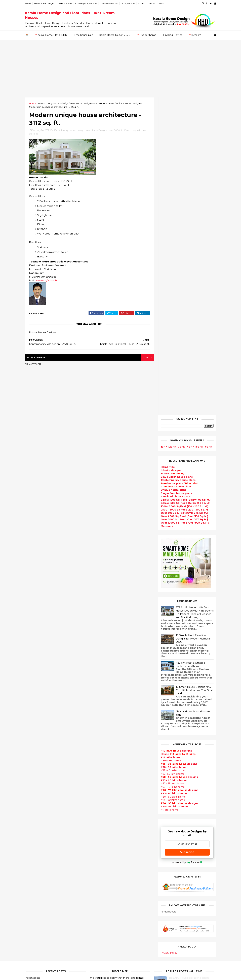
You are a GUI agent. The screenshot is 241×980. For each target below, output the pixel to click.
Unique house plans (173, 173)
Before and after (101, 959)
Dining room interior (103, 863)
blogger (146, 358)
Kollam (30, 833)
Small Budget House (103, 752)
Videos (95, 843)
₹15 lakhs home (170, 440)
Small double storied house (108, 780)
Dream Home (99, 919)
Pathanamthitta (36, 849)
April (32, 777)
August (33, 759)
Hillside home (99, 935)
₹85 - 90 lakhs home (172, 483)
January (34, 791)
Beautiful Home (101, 744)
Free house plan (84, 35)
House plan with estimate (107, 859)
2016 (33, 718)
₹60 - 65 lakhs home (172, 466)
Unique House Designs (129, 103)
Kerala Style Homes (103, 776)
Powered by (186, 545)
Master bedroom (101, 899)
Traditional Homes (110, 3)
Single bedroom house (105, 963)
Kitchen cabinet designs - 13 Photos (190, 756)
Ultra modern (99, 839)
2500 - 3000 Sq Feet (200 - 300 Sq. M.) (184, 192)
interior (95, 756)
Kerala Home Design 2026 (115, 35)
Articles (95, 827)
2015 (32, 723)
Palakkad (32, 846)
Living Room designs (104, 820)
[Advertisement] (120, 72)
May (31, 772)
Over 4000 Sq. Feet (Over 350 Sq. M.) (183, 199)
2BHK (172, 129)
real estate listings (185, 815)
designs (170, 153)
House (172, 156)
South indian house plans (107, 804)
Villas (94, 764)
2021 (32, 695)
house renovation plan (105, 907)
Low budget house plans (176, 159)
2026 (33, 672)
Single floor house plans (175, 176)
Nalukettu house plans (105, 943)
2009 (33, 806)
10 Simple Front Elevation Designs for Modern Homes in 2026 (193, 321)
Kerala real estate (102, 955)
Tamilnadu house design (106, 851)
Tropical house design (105, 867)
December (36, 740)
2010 (33, 801)
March (33, 782)
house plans (175, 169)
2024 (33, 682)
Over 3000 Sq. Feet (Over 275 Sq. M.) (183, 196)
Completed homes (102, 812)
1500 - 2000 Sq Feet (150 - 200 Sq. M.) (184, 189)
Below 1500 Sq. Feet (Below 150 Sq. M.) (185, 186)
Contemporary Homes (87, 3)
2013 (32, 732)
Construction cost (102, 831)
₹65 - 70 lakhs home (172, 470)
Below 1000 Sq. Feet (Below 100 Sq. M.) (185, 183)
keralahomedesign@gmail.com (177, 885)
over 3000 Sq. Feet (105, 103)
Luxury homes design (58, 103)
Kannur (31, 826)
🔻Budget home (147, 35)
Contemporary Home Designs (109, 724)
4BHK (42, 103)
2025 (33, 677)
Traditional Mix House (104, 923)
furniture (204, 796)
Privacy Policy (168, 636)
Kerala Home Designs (45, 3)
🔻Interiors (195, 35)
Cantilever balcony (102, 951)
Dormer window (101, 855)
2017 (33, 714)
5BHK (199, 129)
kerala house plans (102, 927)
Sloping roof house (103, 732)
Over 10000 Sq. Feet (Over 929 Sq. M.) (184, 206)
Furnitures (97, 939)
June (32, 768)
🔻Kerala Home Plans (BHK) (51, 35)
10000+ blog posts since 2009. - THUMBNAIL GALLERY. (53, 975)
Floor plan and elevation (106, 784)
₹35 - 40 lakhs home (172, 453)
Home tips (97, 931)
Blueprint (96, 947)
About (142, 3)
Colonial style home (103, 772)
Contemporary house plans (177, 163)
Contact (153, 3)
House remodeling (102, 915)
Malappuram (34, 843)
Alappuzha (33, 817)
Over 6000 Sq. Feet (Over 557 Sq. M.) (183, 202)
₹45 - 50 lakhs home (172, 456)
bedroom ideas (100, 847)
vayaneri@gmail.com (50, 281)
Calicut (46, 839)
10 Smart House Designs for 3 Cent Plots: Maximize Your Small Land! (194, 373)
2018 (33, 709)
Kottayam (32, 836)
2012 (32, 736)
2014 (33, 727)
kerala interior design (104, 808)
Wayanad (32, 859)
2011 (32, 796)
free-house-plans (102, 768)
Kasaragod (33, 830)
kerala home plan (101, 740)
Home (29, 3)
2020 (33, 700)
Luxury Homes (129, 3)
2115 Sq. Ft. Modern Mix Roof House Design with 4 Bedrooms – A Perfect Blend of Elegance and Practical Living (194, 295)
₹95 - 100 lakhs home (173, 489)
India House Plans (102, 736)
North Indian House (103, 879)
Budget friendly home (105, 816)
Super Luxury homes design (108, 796)
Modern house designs (105, 720)
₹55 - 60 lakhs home (173, 463)
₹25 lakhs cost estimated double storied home (189, 347)
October (34, 750)
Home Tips (167, 150)
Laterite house (100, 911)
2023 (33, 686)
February (34, 786)
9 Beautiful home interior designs (189, 688)
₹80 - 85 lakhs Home (172, 479)
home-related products (184, 799)
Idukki (30, 823)
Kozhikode (33, 839)
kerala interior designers (106, 903)
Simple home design (103, 875)
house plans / (178, 166)
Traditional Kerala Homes (106, 792)
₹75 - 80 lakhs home (173, 476)
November (35, 745)
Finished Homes (173, 35)
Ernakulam (33, 820)
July (31, 763)
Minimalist (97, 895)
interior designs (187, 796)
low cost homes (101, 883)
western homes (100, 891)
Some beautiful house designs (187, 701)
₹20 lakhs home (170, 443)
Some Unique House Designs (186, 715)
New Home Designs (82, 103)
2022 (33, 691)
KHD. (95, 975)
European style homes (105, 887)
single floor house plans (106, 835)
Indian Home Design (103, 800)
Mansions (166, 209)
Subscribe (186, 535)
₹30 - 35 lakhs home (173, 450)
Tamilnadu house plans (175, 179)
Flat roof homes (101, 728)
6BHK (208, 129)
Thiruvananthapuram (39, 853)
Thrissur (31, 856)
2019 (33, 704)
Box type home (100, 760)
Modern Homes (66, 3)
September (36, 754)
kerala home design (103, 716)
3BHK (180, 129)
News (162, 3)
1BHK (163, 129)
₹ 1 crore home (169, 493)
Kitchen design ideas (104, 871)
